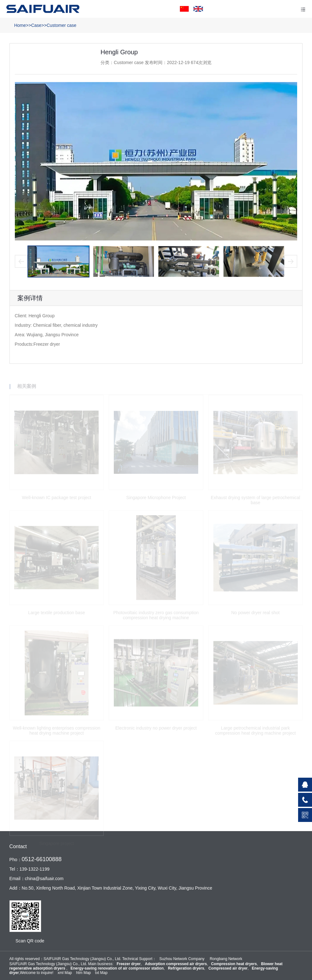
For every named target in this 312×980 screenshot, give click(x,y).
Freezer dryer (129, 964)
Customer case (61, 25)
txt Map (101, 973)
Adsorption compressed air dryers (176, 964)
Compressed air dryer (228, 968)
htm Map (84, 973)
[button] (21, 263)
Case (36, 25)
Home (20, 25)
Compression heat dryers (234, 964)
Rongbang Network (226, 959)
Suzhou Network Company (182, 959)
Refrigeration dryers (186, 968)
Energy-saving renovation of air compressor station (117, 968)
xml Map (65, 973)
